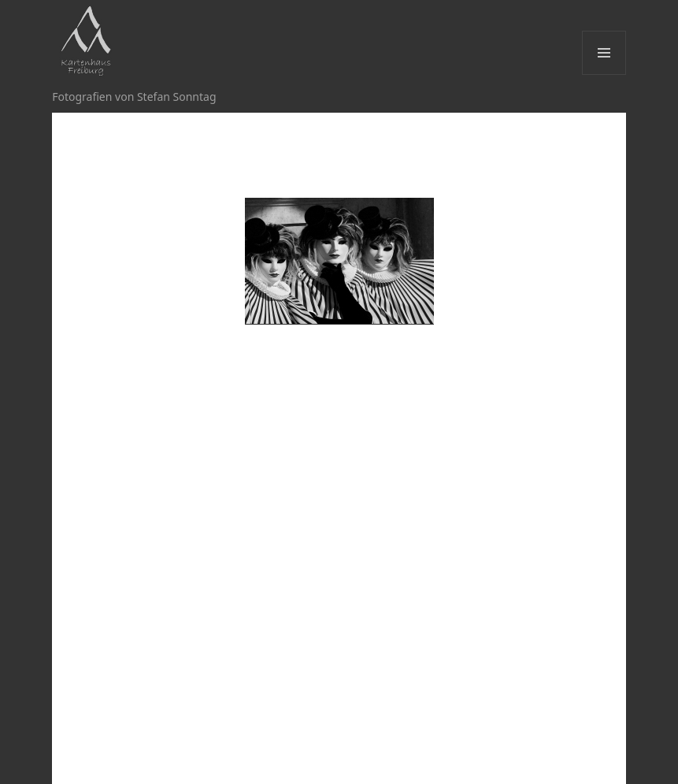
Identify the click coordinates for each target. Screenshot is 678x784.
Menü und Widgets (604, 74)
